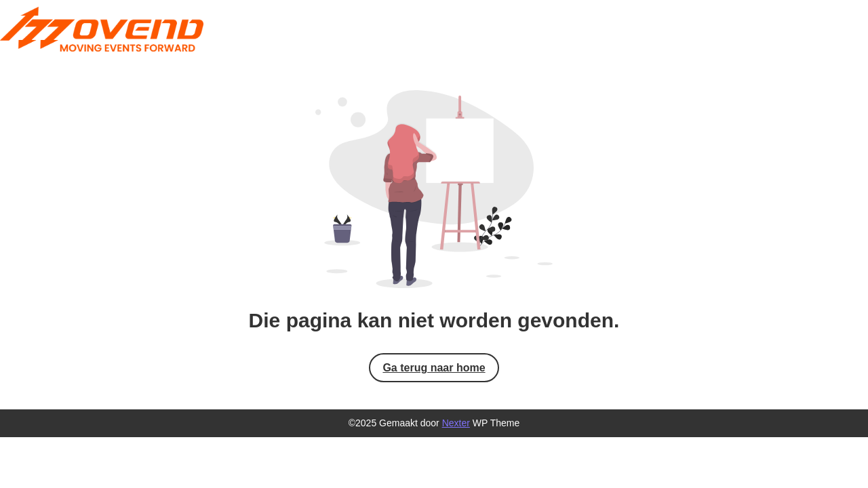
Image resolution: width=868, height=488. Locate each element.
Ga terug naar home (434, 368)
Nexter (456, 423)
